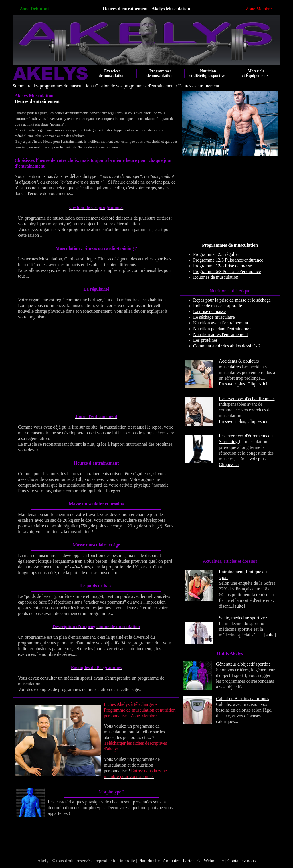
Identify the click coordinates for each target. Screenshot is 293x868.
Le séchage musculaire (214, 317)
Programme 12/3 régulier (216, 254)
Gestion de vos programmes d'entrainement (135, 86)
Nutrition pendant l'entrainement (223, 329)
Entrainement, (232, 572)
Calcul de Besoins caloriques (242, 699)
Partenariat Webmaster (204, 861)
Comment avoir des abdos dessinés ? (227, 346)
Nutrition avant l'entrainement (221, 323)
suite (239, 606)
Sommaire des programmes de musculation (52, 86)
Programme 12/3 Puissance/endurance (228, 260)
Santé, (225, 618)
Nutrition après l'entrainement (220, 334)
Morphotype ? (111, 792)
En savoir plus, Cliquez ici (243, 384)
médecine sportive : (249, 618)
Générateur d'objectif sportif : (243, 664)
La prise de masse (209, 311)
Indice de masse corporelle (218, 306)
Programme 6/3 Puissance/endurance (227, 271)
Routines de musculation (216, 277)
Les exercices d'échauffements (247, 398)
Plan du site (149, 861)
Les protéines (205, 340)
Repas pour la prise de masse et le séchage (232, 300)
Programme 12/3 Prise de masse (222, 266)
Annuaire (171, 861)
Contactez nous (241, 861)
